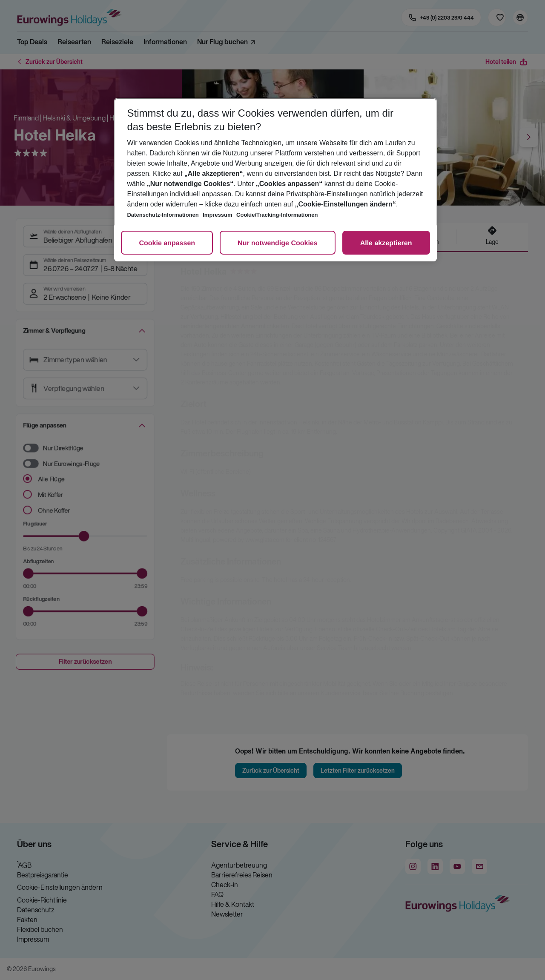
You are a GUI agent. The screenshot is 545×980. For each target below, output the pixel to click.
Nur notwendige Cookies (278, 243)
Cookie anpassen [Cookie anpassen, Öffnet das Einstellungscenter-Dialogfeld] (167, 243)
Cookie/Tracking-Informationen (277, 215)
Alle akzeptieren (386, 243)
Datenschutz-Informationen (163, 215)
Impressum (217, 215)
